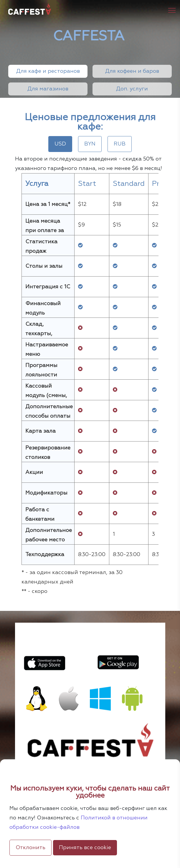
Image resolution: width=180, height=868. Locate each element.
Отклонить (30, 848)
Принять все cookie (85, 848)
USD (60, 144)
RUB (120, 144)
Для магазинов (48, 89)
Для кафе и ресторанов (48, 71)
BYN (90, 144)
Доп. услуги (132, 89)
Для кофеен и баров (132, 71)
